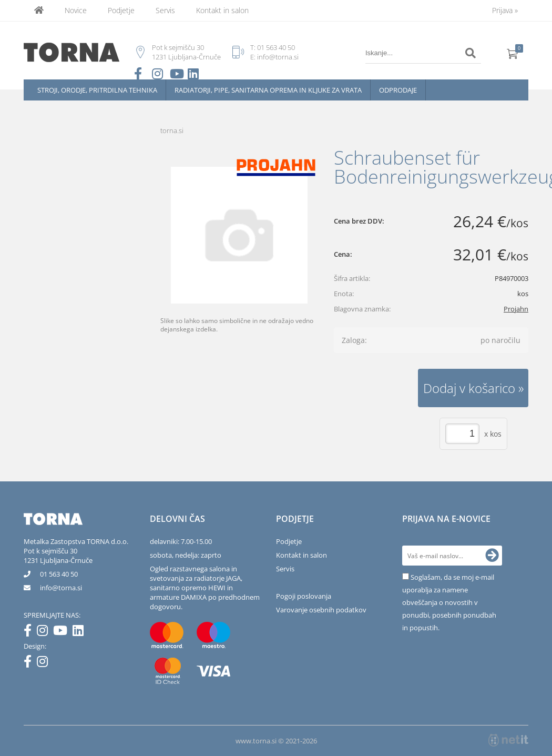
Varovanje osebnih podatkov (321, 610)
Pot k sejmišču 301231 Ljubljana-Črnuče (58, 556)
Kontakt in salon (222, 10)
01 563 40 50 (276, 47)
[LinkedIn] (81, 632)
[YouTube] (63, 632)
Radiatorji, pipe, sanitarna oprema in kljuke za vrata (268, 90)
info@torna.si (278, 57)
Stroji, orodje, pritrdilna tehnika (97, 90)
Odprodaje (398, 90)
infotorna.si (61, 588)
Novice (76, 10)
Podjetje (121, 10)
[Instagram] (45, 632)
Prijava (505, 10)
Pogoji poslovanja (304, 596)
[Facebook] (30, 632)
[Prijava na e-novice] (492, 556)
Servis (165, 10)
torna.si (172, 130)
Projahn (516, 309)
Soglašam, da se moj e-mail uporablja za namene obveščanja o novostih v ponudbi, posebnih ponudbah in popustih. (449, 602)
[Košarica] (513, 53)
